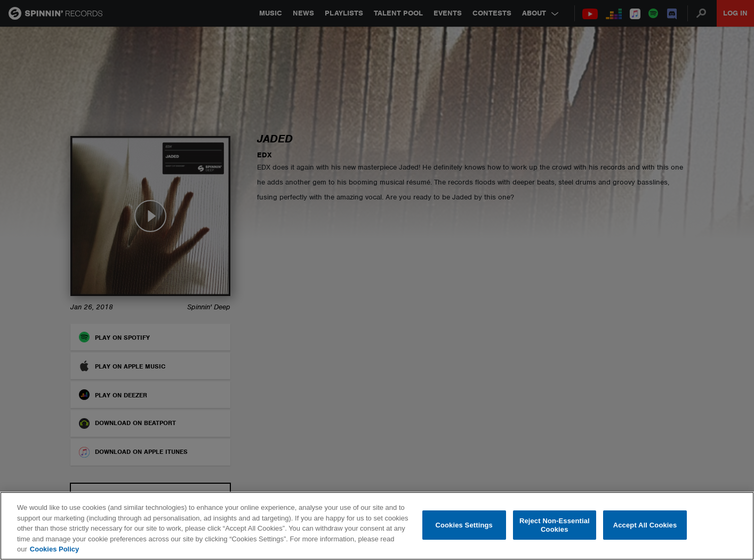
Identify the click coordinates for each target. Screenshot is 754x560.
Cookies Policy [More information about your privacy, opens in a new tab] (54, 549)
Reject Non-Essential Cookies (555, 525)
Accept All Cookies (645, 525)
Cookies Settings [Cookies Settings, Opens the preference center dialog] (464, 525)
